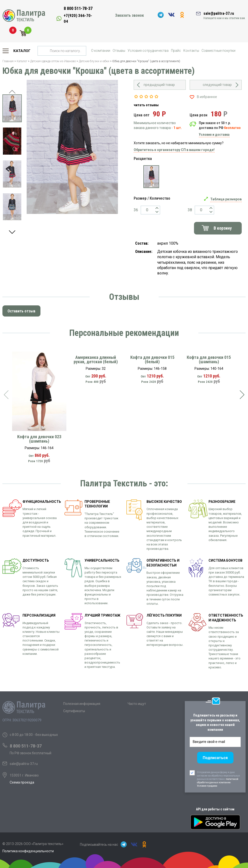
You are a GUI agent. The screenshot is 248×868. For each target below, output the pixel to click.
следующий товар (217, 85)
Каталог (22, 51)
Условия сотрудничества (148, 51)
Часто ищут (137, 704)
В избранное (207, 97)
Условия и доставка (214, 135)
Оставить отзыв (21, 311)
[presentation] (6, 395)
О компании (101, 51)
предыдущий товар (159, 85)
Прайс (176, 51)
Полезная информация (82, 704)
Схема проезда (22, 782)
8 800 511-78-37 (78, 8)
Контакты (191, 51)
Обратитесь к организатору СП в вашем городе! (174, 150)
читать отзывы (146, 105)
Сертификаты (74, 711)
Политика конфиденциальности (28, 851)
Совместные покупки (218, 51)
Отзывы (119, 51)
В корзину (223, 228)
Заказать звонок (129, 15)
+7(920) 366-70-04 (78, 18)
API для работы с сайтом (215, 809)
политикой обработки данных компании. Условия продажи (218, 782)
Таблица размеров (226, 199)
